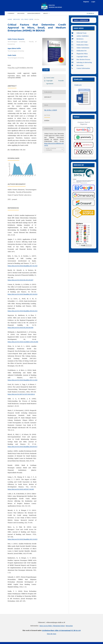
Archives (21, 13)
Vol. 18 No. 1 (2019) (27, 19)
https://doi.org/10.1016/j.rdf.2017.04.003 (21, 489)
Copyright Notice (80, 57)
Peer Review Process (81, 59)
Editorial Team (80, 33)
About (46, 13)
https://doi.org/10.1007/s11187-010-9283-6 (21, 394)
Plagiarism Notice (59, 626)
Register (86, 2)
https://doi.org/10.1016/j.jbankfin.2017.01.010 (23, 266)
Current (11, 13)
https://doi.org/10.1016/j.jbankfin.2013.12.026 (23, 380)
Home (10, 19)
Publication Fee (80, 51)
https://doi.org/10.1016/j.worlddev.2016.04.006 (23, 342)
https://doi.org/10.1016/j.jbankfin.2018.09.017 (23, 447)
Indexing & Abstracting (82, 62)
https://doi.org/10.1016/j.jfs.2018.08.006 (20, 328)
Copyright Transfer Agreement (55, 82)
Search (90, 13)
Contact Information (81, 68)
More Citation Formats (51, 149)
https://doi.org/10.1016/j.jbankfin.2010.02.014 (23, 311)
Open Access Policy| (46, 626)
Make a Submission (81, 20)
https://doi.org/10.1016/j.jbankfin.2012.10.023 (23, 539)
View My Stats (51, 634)
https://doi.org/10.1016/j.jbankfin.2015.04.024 (23, 294)
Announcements (34, 13)
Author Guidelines (81, 36)
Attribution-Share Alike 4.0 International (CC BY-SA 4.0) (61, 630)
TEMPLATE (78, 85)
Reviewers (78, 39)
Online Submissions (81, 48)
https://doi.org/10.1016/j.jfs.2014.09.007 (20, 280)
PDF (47, 70)
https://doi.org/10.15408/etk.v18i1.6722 (20, 68)
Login (93, 2)
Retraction (78, 65)
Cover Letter (50, 78)
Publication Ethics (80, 45)
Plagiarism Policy (80, 54)
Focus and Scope (80, 42)
